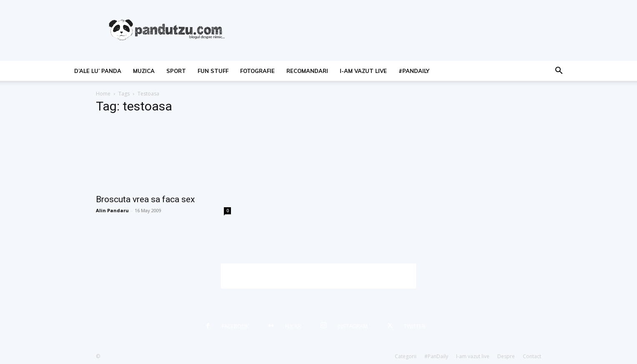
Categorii (406, 356)
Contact (532, 356)
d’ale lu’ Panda (98, 71)
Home (103, 94)
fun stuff (213, 71)
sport (176, 71)
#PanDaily (414, 71)
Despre (506, 356)
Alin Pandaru (112, 210)
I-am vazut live (363, 71)
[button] (559, 72)
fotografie (257, 71)
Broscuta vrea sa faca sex (145, 199)
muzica (144, 71)
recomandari (307, 71)
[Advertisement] (318, 276)
